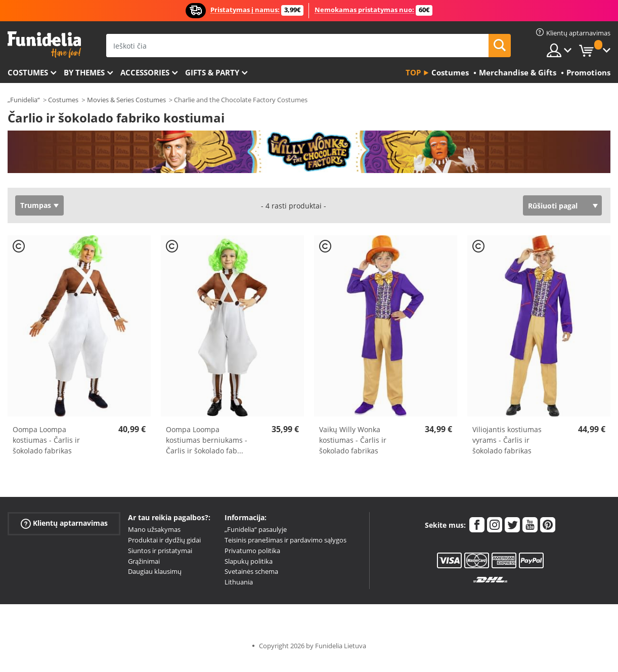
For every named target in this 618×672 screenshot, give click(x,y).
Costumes (28, 72)
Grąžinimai (144, 561)
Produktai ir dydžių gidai (164, 540)
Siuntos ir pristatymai (160, 551)
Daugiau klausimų (155, 571)
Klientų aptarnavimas (64, 523)
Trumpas (36, 205)
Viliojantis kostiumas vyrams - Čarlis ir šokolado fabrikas (507, 440)
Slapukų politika (249, 561)
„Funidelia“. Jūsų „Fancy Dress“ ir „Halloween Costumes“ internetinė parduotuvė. (44, 45)
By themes (84, 72)
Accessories (145, 72)
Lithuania (239, 582)
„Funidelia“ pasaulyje (256, 529)
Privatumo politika (252, 551)
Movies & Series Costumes (126, 100)
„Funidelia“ (24, 100)
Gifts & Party (212, 72)
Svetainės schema (251, 571)
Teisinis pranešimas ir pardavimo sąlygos (285, 540)
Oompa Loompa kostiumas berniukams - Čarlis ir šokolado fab (207, 440)
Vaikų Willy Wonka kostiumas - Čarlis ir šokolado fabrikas (353, 440)
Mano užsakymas (154, 529)
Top (413, 72)
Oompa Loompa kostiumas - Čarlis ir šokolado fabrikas (46, 440)
